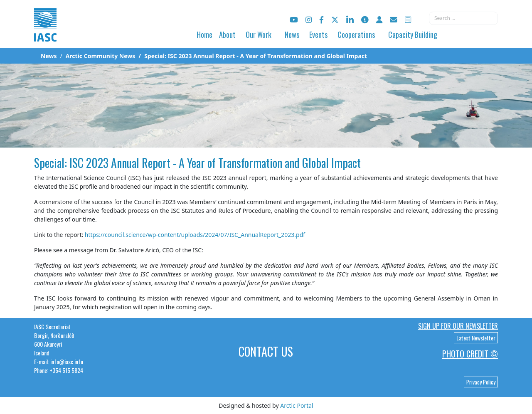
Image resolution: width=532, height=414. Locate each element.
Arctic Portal (297, 405)
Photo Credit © (470, 354)
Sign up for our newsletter (458, 326)
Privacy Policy (481, 382)
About (227, 34)
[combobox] (463, 18)
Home (204, 34)
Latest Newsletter (476, 338)
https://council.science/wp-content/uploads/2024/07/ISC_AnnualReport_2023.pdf (195, 235)
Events (318, 34)
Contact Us (266, 351)
